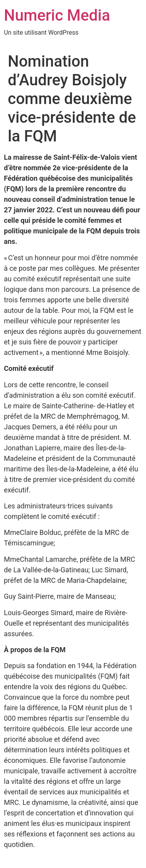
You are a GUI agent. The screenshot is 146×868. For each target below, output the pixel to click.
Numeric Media (57, 15)
